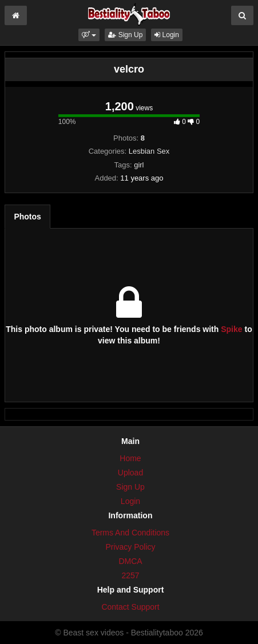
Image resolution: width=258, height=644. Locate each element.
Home (130, 458)
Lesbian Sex (149, 151)
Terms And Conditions (130, 533)
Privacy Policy (130, 547)
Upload (130, 473)
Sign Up (125, 35)
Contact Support (130, 607)
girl (139, 165)
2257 (130, 575)
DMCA (130, 561)
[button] (89, 35)
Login (167, 35)
